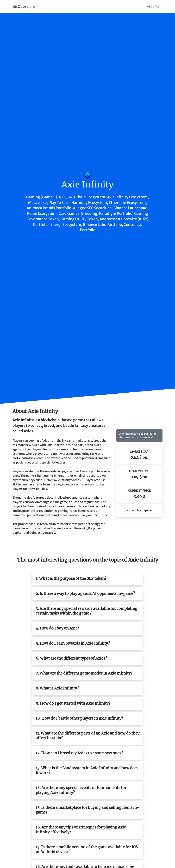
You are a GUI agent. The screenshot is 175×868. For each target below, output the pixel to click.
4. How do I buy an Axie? (57, 628)
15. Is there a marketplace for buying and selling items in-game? (87, 810)
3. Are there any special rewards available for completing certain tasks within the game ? (87, 611)
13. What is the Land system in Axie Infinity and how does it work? (87, 770)
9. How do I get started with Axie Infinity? (73, 703)
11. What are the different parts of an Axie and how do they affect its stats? (88, 736)
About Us (153, 7)
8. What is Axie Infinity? (57, 688)
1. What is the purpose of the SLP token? (71, 578)
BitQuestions (24, 7)
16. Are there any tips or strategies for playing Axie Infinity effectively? (81, 830)
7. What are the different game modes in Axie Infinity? (84, 673)
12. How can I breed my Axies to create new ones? (79, 753)
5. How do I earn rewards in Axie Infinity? (73, 643)
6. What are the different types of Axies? (71, 658)
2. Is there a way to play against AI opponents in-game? (85, 594)
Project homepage (139, 510)
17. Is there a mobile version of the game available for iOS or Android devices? (87, 849)
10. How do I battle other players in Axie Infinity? (79, 718)
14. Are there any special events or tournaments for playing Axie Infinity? (81, 790)
